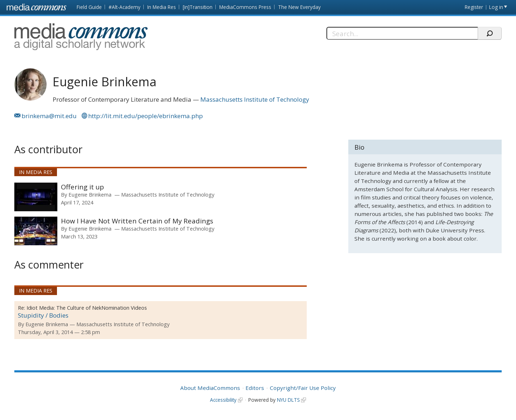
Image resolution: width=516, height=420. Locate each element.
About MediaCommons (210, 388)
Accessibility (223, 400)
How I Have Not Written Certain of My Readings (137, 221)
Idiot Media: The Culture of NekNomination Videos (87, 308)
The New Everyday (299, 7)
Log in (496, 7)
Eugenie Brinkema (90, 194)
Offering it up (82, 187)
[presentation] (36, 197)
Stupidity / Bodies (43, 315)
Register (474, 7)
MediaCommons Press (245, 7)
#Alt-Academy (125, 7)
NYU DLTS (288, 400)
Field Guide (89, 7)
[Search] (402, 33)
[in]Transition (198, 7)
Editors (255, 388)
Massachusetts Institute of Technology (255, 99)
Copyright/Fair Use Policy (303, 388)
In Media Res (162, 7)
